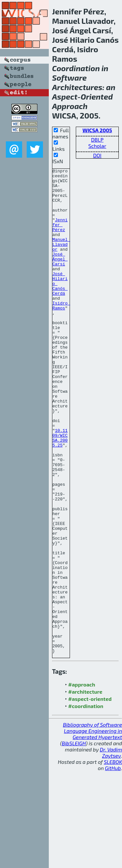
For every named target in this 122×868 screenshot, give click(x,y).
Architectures (77, 87)
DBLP (97, 140)
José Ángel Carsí (60, 277)
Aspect (65, 96)
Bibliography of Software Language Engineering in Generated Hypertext (92, 828)
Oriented (97, 96)
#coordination (86, 803)
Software (69, 78)
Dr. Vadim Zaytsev (111, 849)
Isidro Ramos (61, 333)
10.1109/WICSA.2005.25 (60, 492)
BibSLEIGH (74, 840)
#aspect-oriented (90, 796)
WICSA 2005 (97, 130)
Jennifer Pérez (60, 236)
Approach (70, 106)
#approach (82, 781)
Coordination (76, 68)
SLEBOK (113, 859)
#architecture (85, 789)
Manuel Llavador (61, 260)
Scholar (97, 146)
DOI (97, 155)
